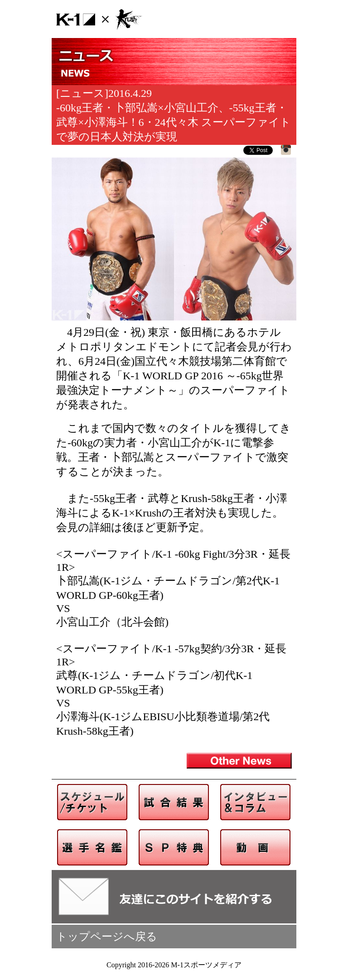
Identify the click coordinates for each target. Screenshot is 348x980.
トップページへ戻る (107, 937)
